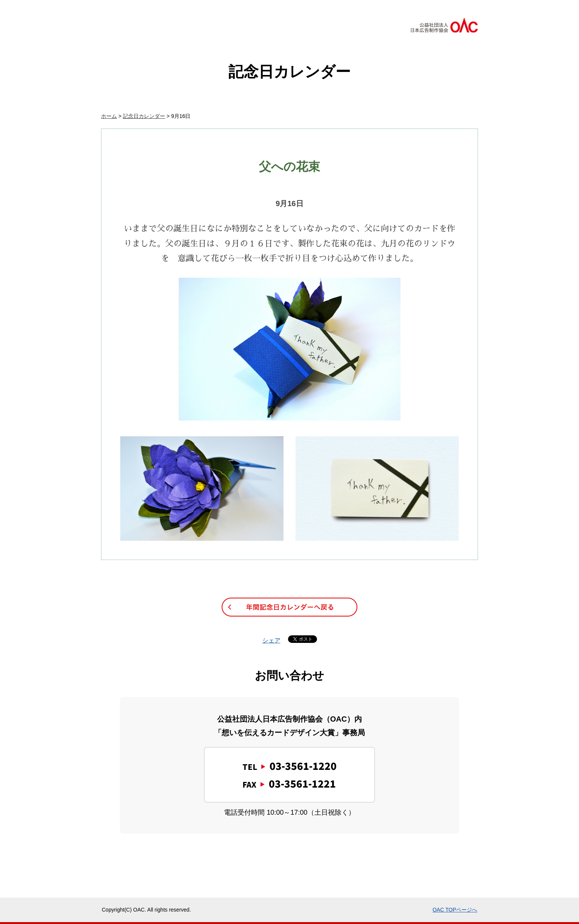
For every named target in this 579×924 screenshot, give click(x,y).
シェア (271, 640)
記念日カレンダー (144, 116)
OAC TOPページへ (455, 910)
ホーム (109, 116)
